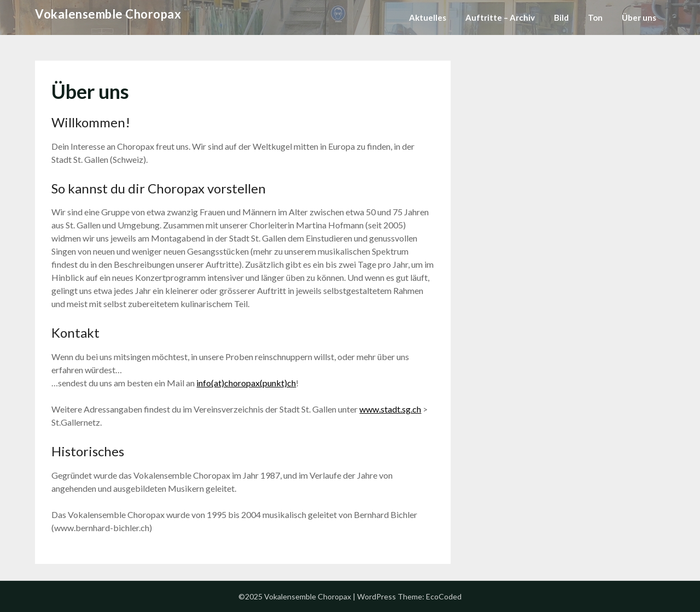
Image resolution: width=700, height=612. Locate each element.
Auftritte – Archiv (500, 17)
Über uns (639, 17)
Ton (595, 17)
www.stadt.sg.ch (390, 409)
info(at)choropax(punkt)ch (246, 383)
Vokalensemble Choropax (108, 14)
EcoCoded (444, 596)
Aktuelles (428, 17)
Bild (561, 17)
